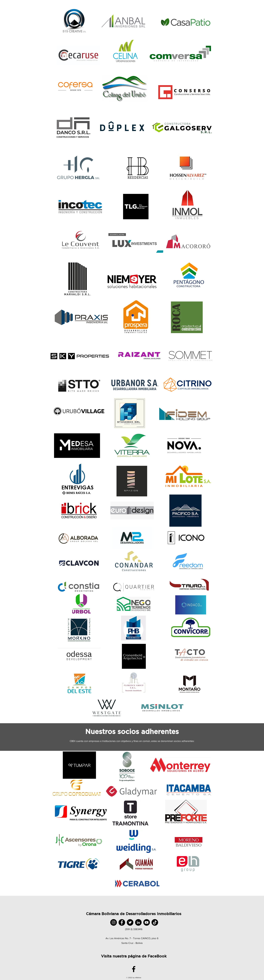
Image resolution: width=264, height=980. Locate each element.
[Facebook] (122, 922)
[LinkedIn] (138, 922)
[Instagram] (114, 922)
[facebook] (134, 969)
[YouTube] (147, 922)
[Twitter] (130, 922)
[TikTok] (155, 922)
